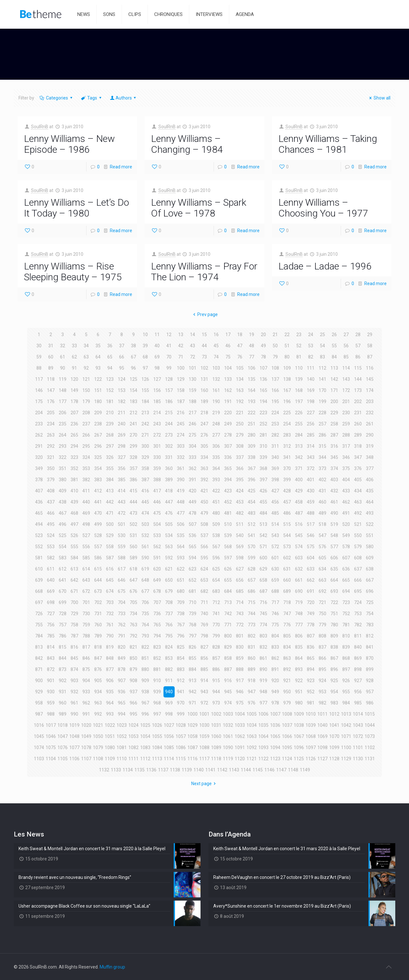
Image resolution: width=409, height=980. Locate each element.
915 (216, 681)
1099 (334, 748)
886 (216, 669)
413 (110, 491)
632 (299, 569)
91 (74, 368)
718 (287, 602)
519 (334, 524)
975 (240, 703)
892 (287, 669)
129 (181, 379)
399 (287, 480)
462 (346, 502)
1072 (358, 736)
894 (311, 669)
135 (252, 379)
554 (63, 547)
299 (133, 446)
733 (122, 614)
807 (311, 636)
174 (370, 390)
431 (322, 491)
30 (39, 346)
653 (204, 580)
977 (263, 703)
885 (204, 669)
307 (228, 446)
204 (39, 413)
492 (358, 513)
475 (157, 513)
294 (74, 446)
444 (133, 502)
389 (169, 480)
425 (252, 491)
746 (275, 614)
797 (193, 636)
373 (322, 468)
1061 (228, 736)
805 (287, 636)
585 (86, 558)
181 (110, 402)
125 (133, 379)
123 (110, 379)
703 (110, 602)
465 (39, 513)
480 (216, 513)
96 (133, 368)
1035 (263, 725)
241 (133, 424)
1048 (74, 736)
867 (334, 658)
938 (145, 692)
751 (334, 614)
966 (133, 703)
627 (240, 569)
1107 (86, 759)
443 (122, 502)
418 (169, 491)
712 (216, 602)
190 (216, 402)
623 (193, 569)
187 (181, 402)
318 (358, 446)
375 (346, 468)
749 (311, 614)
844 (63, 658)
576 (322, 547)
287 (334, 435)
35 (98, 346)
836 (311, 647)
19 (252, 335)
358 (145, 468)
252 (263, 424)
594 (193, 558)
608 (358, 558)
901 (51, 681)
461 (334, 502)
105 (240, 368)
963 (98, 703)
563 (169, 547)
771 (228, 625)
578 (346, 547)
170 (322, 390)
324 (86, 457)
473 (133, 513)
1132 (104, 770)
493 (370, 513)
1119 (228, 759)
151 (98, 390)
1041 (334, 725)
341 (287, 457)
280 (252, 435)
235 (63, 424)
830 (240, 647)
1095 (287, 748)
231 (358, 413)
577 (334, 547)
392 (204, 480)
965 (122, 703)
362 (193, 468)
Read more (121, 167)
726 (39, 614)
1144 (246, 770)
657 (252, 580)
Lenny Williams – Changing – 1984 (187, 144)
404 (346, 480)
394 (228, 480)
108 (275, 368)
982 (322, 703)
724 (358, 602)
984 (346, 703)
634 (322, 569)
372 (311, 468)
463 (358, 502)
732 (110, 614)
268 (110, 435)
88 (39, 368)
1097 (311, 748)
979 (287, 703)
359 (157, 468)
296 (98, 446)
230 (346, 413)
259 (346, 424)
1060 (216, 736)
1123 (275, 759)
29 (370, 335)
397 (263, 480)
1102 (370, 748)
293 (63, 446)
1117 (204, 759)
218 (204, 413)
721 (322, 602)
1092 (252, 748)
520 (346, 524)
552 (39, 547)
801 (240, 636)
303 (181, 446)
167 (287, 390)
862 (275, 658)
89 (51, 368)
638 (370, 569)
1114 (169, 759)
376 (358, 468)
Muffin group (112, 967)
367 (252, 468)
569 (240, 547)
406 (370, 480)
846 (86, 658)
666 (358, 580)
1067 (299, 736)
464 (370, 502)
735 (145, 614)
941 (181, 692)
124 (122, 379)
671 (74, 591)
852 (157, 658)
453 (240, 502)
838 (334, 647)
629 (263, 569)
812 (370, 636)
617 (122, 569)
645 (110, 580)
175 (39, 402)
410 (74, 491)
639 (39, 580)
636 (346, 569)
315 (322, 446)
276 (204, 435)
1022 (110, 725)
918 (252, 681)
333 (193, 457)
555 (74, 547)
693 (334, 591)
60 (51, 357)
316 (334, 446)
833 (275, 647)
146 (39, 390)
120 (74, 379)
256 (311, 424)
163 (240, 390)
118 (51, 379)
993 (110, 714)
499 (98, 524)
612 (63, 569)
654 (216, 580)
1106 (74, 759)
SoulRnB (40, 127)
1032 (228, 725)
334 (204, 457)
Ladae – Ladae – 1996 (325, 266)
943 (204, 692)
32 (63, 346)
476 (169, 513)
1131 (370, 759)
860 (252, 658)
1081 (122, 748)
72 (193, 357)
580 (370, 547)
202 (358, 402)
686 (252, 591)
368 (263, 468)
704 (122, 602)
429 (299, 491)
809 (334, 636)
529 (110, 535)
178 (74, 402)
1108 (98, 759)
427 (275, 491)
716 (263, 602)
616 (110, 569)
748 (299, 614)
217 (193, 413)
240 (122, 424)
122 (98, 379)
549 (346, 535)
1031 (216, 725)
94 (110, 368)
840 (358, 647)
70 (169, 357)
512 (252, 524)
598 (240, 558)
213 (145, 413)
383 (98, 480)
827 (204, 647)
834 (287, 647)
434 (358, 491)
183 (133, 402)
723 (346, 602)
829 (228, 647)
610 (39, 569)
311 (275, 446)
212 (133, 413)
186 (169, 402)
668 (39, 591)
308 (240, 446)
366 (240, 468)
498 (86, 524)
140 (311, 379)
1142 (222, 770)
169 (311, 390)
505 (169, 524)
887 (228, 669)
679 (169, 591)
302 (169, 446)
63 (86, 357)
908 (133, 681)
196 (287, 402)
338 (252, 457)
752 (346, 614)
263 (51, 435)
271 (145, 435)
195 (275, 402)
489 (322, 513)
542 (263, 535)
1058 (193, 736)
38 (133, 346)
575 (311, 547)
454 (252, 502)
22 (287, 335)
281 (263, 435)
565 (193, 547)
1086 (181, 748)
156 (157, 390)
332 (181, 457)
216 (181, 413)
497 (74, 524)
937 (133, 692)
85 (346, 357)
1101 (358, 748)
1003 (228, 714)
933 (86, 692)
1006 (263, 714)
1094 (275, 748)
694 (346, 591)
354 (98, 468)
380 (63, 480)
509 (216, 524)
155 (145, 390)
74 (216, 357)
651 (181, 580)
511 (240, 524)
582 (51, 558)
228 (322, 413)
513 (263, 524)
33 (74, 346)
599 (252, 558)
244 (169, 424)
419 (181, 491)
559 (122, 547)
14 (193, 335)
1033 (240, 725)
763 (133, 625)
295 (86, 446)
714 (240, 602)
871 (39, 669)
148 (63, 390)
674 (110, 591)
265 (74, 435)
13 (181, 335)
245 (181, 424)
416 (145, 491)
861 (263, 658)
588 (122, 558)
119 (63, 379)
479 (204, 513)
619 (145, 569)
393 (216, 480)
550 (358, 535)
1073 (370, 736)
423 (228, 491)
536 (193, 535)
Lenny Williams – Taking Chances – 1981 (328, 144)
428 (287, 491)
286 (322, 435)
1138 (175, 770)
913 (193, 681)
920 (275, 681)
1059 (204, 736)
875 (86, 669)
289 (358, 435)
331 (169, 457)
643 (86, 580)
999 (181, 714)
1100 (346, 748)
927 (358, 681)
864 (299, 658)
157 (169, 390)
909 (145, 681)
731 (98, 614)
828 (216, 647)
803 (263, 636)
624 (204, 569)
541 (252, 535)
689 (287, 591)
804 (275, 636)
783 (370, 625)
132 (216, 379)
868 (346, 658)
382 (86, 480)
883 (181, 669)
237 (86, 424)
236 (74, 424)
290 (370, 435)
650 (169, 580)
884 (193, 669)
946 (240, 692)
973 (216, 703)
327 (122, 457)
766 (169, 625)
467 (63, 513)
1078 (86, 748)
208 (86, 413)
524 (51, 535)
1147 (281, 770)
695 (358, 591)
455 (263, 502)
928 (370, 681)
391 (193, 480)
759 (86, 625)
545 (299, 535)
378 (39, 480)
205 (51, 413)
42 (181, 346)
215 (169, 413)
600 (263, 558)
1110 (122, 759)
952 (311, 692)
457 (287, 502)
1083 (145, 748)
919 (263, 681)
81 (299, 357)
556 (86, 547)
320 (39, 457)
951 (299, 692)
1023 (122, 725)
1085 (169, 748)
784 (39, 636)
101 (193, 368)
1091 (240, 748)
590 (145, 558)
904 (86, 681)
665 (346, 580)
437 (51, 502)
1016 (39, 725)
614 (86, 569)
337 (240, 457)
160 (204, 390)
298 (122, 446)
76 (240, 357)
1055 (157, 736)
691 (311, 591)
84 (334, 357)
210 (110, 413)
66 (122, 357)
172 (346, 390)
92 (86, 368)
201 (346, 402)
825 (181, 647)
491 (346, 513)
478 (193, 513)
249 (228, 424)
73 (204, 357)
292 (51, 446)
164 (252, 390)
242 (145, 424)
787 (74, 636)
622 (181, 569)
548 (334, 535)
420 (193, 491)
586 (98, 558)
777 (299, 625)
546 (311, 535)
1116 (193, 759)
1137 (163, 770)
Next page (205, 784)
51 (287, 346)
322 (63, 457)
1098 (322, 748)
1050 (98, 736)
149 (74, 390)
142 (334, 379)
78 (263, 357)
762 (122, 625)
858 (228, 658)
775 (275, 625)
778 (311, 625)
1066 (287, 736)
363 (204, 468)
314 (311, 446)
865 (311, 658)
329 (145, 457)
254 (287, 424)
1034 (252, 725)
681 (193, 591)
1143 (234, 770)
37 (122, 346)
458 (299, 502)
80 (287, 357)
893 (299, 669)
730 (86, 614)
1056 (169, 736)
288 (346, 435)
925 (334, 681)
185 (157, 402)
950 (287, 692)
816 (74, 647)
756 (51, 625)
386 (133, 480)
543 (275, 535)
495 (51, 524)
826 (193, 647)
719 (299, 602)
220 (228, 413)
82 (311, 357)
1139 (187, 770)
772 (240, 625)
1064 (263, 736)
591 (157, 558)
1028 (181, 725)
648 (145, 580)
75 (228, 357)
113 (334, 368)
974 (228, 703)
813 (39, 647)
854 (181, 658)
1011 (322, 714)
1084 (157, 748)
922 (299, 681)
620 (157, 569)
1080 (110, 748)
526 (74, 535)
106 (252, 368)
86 (358, 357)
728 (63, 614)
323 (74, 457)
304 (193, 446)
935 (110, 692)
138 (287, 379)
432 (334, 491)
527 (86, 535)
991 (86, 714)
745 (263, 614)
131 (204, 379)
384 (110, 480)
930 (51, 692)
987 (39, 714)
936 (122, 692)
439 (74, 502)
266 (86, 435)
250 (240, 424)
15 (204, 335)
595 (204, 558)
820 (122, 647)
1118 (216, 759)
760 (98, 625)
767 (181, 625)
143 (346, 379)
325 (98, 457)
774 (263, 625)
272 (157, 435)
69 (157, 357)
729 (74, 614)
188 (193, 402)
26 (334, 335)
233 (39, 424)
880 (145, 669)
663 (322, 580)
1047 (63, 736)
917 (240, 681)
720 (311, 602)
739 (193, 614)
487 (299, 513)
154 (133, 390)
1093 (263, 748)
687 (263, 591)
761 (110, 625)
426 (263, 491)
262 (39, 435)
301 (157, 446)
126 (145, 379)
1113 (157, 759)
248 (216, 424)
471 (110, 513)
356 (122, 468)
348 (370, 457)
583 (63, 558)
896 (334, 669)
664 (334, 580)
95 (122, 368)
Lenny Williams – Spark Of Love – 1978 (199, 208)
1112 (145, 759)
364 (216, 468)
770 (216, 625)
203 (370, 402)
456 (275, 502)
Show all (379, 98)
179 (86, 402)
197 (299, 402)
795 (169, 636)
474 (145, 513)
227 (311, 413)
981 (311, 703)
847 (98, 658)
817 (86, 647)
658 (263, 580)
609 (370, 558)
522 (370, 524)
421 (204, 491)
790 (110, 636)
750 (322, 614)
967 (145, 703)
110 (299, 368)
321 (51, 457)
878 (122, 669)
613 (74, 569)
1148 (293, 770)
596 (216, 558)
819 (110, 647)
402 (322, 480)
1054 (145, 736)
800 (228, 636)
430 (311, 491)
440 (86, 502)
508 (204, 524)
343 (311, 457)
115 (358, 368)
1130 (358, 759)
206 (63, 413)
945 (228, 692)
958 (39, 703)
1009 (299, 714)
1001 (204, 714)
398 (275, 480)
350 (51, 468)
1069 (322, 736)
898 (358, 669)
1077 (74, 748)
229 (334, 413)
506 (181, 524)
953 (322, 692)
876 (98, 669)
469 (86, 513)
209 (98, 413)
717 (275, 602)
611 (51, 569)
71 (181, 357)
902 (63, 681)
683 (216, 591)
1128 (334, 759)
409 (63, 491)
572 (275, 547)
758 (74, 625)
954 (334, 692)
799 (216, 636)
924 (322, 681)
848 (110, 658)
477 (181, 513)
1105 (63, 759)
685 (240, 591)
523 (39, 535)
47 (240, 346)
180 (98, 402)
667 (370, 580)
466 (51, 513)
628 (252, 569)
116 (370, 368)
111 (311, 368)
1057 (181, 736)
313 (299, 446)
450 (204, 502)
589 (133, 558)
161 (216, 390)
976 (252, 703)
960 (63, 703)
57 (358, 346)
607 (346, 558)
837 (322, 647)
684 (228, 591)
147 (51, 390)
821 (133, 647)
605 (322, 558)
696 (370, 591)
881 (157, 669)
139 (299, 379)
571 (263, 547)
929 (39, 692)
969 (169, 703)
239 (110, 424)
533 (157, 535)
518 (322, 524)
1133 (116, 770)
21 (275, 335)
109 (287, 368)
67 (133, 357)
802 (252, 636)
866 (322, 658)
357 (133, 468)
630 (275, 569)
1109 (110, 759)
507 (193, 524)
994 (122, 714)
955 (346, 692)
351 (63, 468)
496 (63, 524)
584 (74, 558)
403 (334, 480)
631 (287, 569)
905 (98, 681)
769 (204, 625)
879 (133, 669)
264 (63, 435)
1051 (110, 736)
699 (63, 602)
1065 (275, 736)
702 (98, 602)
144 (358, 379)
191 (228, 402)
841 (370, 647)
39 (145, 346)
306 (216, 446)
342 (299, 457)
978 (275, 703)
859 (240, 658)
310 (263, 446)
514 (275, 524)
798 (204, 636)
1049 (86, 736)
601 (275, 558)
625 (216, 569)
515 (287, 524)
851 (145, 658)
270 (133, 435)
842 (39, 658)
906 (110, 681)
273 (169, 435)
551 (370, 535)
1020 (86, 725)
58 (370, 346)
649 (157, 580)
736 (157, 614)
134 (240, 379)
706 (145, 602)
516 (299, 524)
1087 (193, 748)
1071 (346, 736)
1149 (305, 770)
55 (334, 346)
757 (63, 625)
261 (370, 424)
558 (110, 547)
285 (311, 435)
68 (145, 357)
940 (169, 692)
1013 (346, 714)
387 (145, 480)
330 (157, 457)
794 (157, 636)
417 (157, 491)
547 (322, 535)
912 (181, 681)
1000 (193, 714)
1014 (358, 714)
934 (98, 692)
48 (252, 346)
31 (51, 346)
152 (110, 390)
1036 (275, 725)
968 (157, 703)
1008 (287, 714)
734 (133, 614)
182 (122, 402)
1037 (287, 725)
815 (63, 647)
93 (98, 368)
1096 (299, 748)
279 (240, 435)
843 (51, 658)
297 (110, 446)
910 (157, 681)
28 (358, 335)
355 (110, 468)
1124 (287, 759)
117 (39, 379)
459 (311, 502)
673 (98, 591)
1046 (51, 736)
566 (204, 547)
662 (311, 580)
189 (204, 402)
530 (122, 535)
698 (51, 602)
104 (228, 368)
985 (358, 703)
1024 (133, 725)
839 (346, 647)
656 (240, 580)
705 (133, 602)
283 (287, 435)
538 (216, 535)
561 (145, 547)
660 (287, 580)
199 (322, 402)
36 (110, 346)
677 (145, 591)
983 (334, 703)
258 (334, 424)
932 (74, 692)
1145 (258, 770)
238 (98, 424)
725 (370, 602)
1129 (346, 759)
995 (133, 714)
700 (74, 602)
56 (346, 346)
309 (252, 446)
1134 (128, 770)
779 (322, 625)
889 (252, 669)
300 (145, 446)
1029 (193, 725)
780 (334, 625)
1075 (51, 748)
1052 (122, 736)
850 (133, 658)
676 (133, 591)
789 (98, 636)
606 (334, 558)
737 (169, 614)
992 (98, 714)
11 (157, 335)
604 (311, 558)
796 (181, 636)
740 (204, 614)
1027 (169, 725)
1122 (263, 759)
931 (63, 692)
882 (169, 669)
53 (311, 346)
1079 (98, 748)
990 (74, 714)
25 (322, 335)
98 (157, 368)
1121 (252, 759)
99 (169, 368)
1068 (311, 736)
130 (193, 379)
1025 (145, 725)
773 (252, 625)
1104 (51, 759)
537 (204, 535)
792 (133, 636)
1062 (240, 736)
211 (122, 413)
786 (63, 636)
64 (98, 357)
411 (86, 491)
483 (252, 513)
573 (287, 547)
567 (216, 547)
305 (204, 446)
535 (181, 535)
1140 (199, 770)
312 (287, 446)
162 (228, 390)
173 (358, 390)
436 (39, 502)
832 (263, 647)
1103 (39, 759)
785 (51, 636)
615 (98, 569)
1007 (275, 714)
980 (299, 703)
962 (86, 703)
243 (157, 424)
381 (74, 480)
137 (275, 379)
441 (98, 502)
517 (311, 524)
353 (86, 468)
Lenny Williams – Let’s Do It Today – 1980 (76, 208)
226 (299, 413)
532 (145, 535)
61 (63, 357)
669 (51, 591)
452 (228, 502)
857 (216, 658)
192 (240, 402)
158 (181, 390)
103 (216, 368)
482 (240, 513)
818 (98, 647)
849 (122, 658)
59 (39, 357)
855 (193, 658)
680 (181, 591)
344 (322, 457)
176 (51, 402)
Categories (57, 98)
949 (275, 692)
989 (63, 714)
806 (299, 636)
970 (181, 703)
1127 (322, 759)
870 (370, 658)
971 (193, 703)
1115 (181, 759)
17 (228, 335)
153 (122, 390)
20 (263, 335)
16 (216, 335)
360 (169, 468)
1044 (370, 725)
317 (346, 446)
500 (110, 524)
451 (216, 502)
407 (39, 491)
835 (299, 647)
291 (39, 446)
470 (98, 513)
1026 (157, 725)
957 (370, 692)
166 (275, 390)
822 (145, 647)
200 (334, 402)
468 (74, 513)
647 (133, 580)
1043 (358, 725)
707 (157, 602)
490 (334, 513)
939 (157, 692)
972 (204, 703)
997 (157, 714)
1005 (252, 714)
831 (252, 647)
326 (110, 457)
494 (39, 524)
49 (263, 346)
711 (204, 602)
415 (133, 491)
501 (122, 524)
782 (358, 625)
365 (228, 468)
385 (122, 480)
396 (252, 480)
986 (370, 703)
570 (252, 547)
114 (346, 368)
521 (358, 524)
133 (228, 379)
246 (193, 424)
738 (181, 614)
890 (263, 669)
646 (122, 580)
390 (181, 480)
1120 (240, 759)
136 (263, 379)
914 (204, 681)
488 (311, 513)
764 (145, 625)
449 (193, 502)
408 (51, 491)
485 (275, 513)
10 (145, 335)
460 (322, 502)
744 (252, 614)
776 (287, 625)
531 (133, 535)
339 (263, 457)
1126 (311, 759)
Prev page (205, 314)
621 (169, 569)
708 (169, 602)
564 (181, 547)
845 (74, 658)
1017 (51, 725)
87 (370, 357)
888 (240, 669)
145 (370, 379)
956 (358, 692)
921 (287, 681)
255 (299, 424)
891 (275, 669)
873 (63, 669)
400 (299, 480)
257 (322, 424)
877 (110, 669)
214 (157, 413)
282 (275, 435)
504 (157, 524)
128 (169, 379)
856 (204, 658)
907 (122, 681)
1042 (346, 725)
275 (193, 435)
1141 (210, 770)
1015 (370, 714)
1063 (252, 736)
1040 (322, 725)
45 (216, 346)
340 (275, 457)
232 (370, 413)
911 (169, 681)
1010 (311, 714)
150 (86, 390)
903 (74, 681)
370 (287, 468)
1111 (133, 759)
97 (145, 368)
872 (51, 669)
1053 (133, 736)
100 (181, 368)
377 (370, 468)
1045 (39, 736)
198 (311, 402)
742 (228, 614)
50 (275, 346)
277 (216, 435)
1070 (334, 736)
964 (110, 703)
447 (169, 502)
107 (263, 368)
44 (204, 346)
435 (370, 491)
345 (334, 457)
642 (74, 580)
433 (346, 491)
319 (370, 446)
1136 (151, 770)
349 (39, 468)
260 (358, 424)
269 (122, 435)
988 (51, 714)
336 (228, 457)
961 (74, 703)
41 (169, 346)
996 (145, 714)
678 (157, 591)
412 (98, 491)
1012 (334, 714)
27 (346, 335)
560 (133, 547)
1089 (216, 748)
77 (252, 357)
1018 (63, 725)
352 (74, 468)
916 (228, 681)
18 (240, 335)
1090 (228, 748)
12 (169, 335)
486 (287, 513)
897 (346, 669)
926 (346, 681)
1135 (140, 770)
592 (169, 558)
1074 (39, 748)
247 (204, 424)
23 (299, 335)
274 (181, 435)
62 (74, 357)
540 (240, 535)
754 (370, 614)
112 (322, 368)
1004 (240, 714)
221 (240, 413)
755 (39, 625)
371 (299, 468)
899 (370, 669)
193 (252, 402)
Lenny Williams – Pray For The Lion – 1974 (204, 272)
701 (86, 602)
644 (98, 580)
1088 (204, 748)
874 (74, 669)
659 (275, 580)
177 (63, 402)
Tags (92, 98)
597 (228, 558)
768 (193, 625)
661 (299, 580)
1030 (204, 725)
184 (145, 402)
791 (122, 636)
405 (358, 480)
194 (263, 402)
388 (157, 480)
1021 (98, 725)
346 (346, 457)
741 (216, 614)
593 (181, 558)
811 (358, 636)
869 (358, 658)
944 (216, 692)
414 (122, 491)
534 (169, 535)
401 (311, 480)
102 (204, 368)
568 (228, 547)
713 (228, 602)
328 (133, 457)
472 (122, 513)
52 (299, 346)
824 (169, 647)
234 (51, 424)
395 (240, 480)
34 (86, 346)
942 (193, 692)
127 (157, 379)
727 (51, 614)
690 (299, 591)
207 (74, 413)
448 (181, 502)
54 (322, 346)
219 (216, 413)
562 (157, 547)
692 (322, 591)
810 (346, 636)
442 (110, 502)
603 (299, 558)
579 (358, 547)
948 (263, 692)
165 (263, 390)
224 (275, 413)
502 (133, 524)
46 (228, 346)
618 (133, 569)
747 (287, 614)
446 (157, 502)
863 (287, 658)
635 (334, 569)
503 (145, 524)
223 (263, 413)
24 (311, 335)
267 (98, 435)
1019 (74, 725)
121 (86, 379)
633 (311, 569)
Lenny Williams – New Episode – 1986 (69, 144)
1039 (311, 725)
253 (275, 424)
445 (145, 502)
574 (299, 547)
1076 (63, 748)
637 (358, 569)
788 (86, 636)
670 (63, 591)
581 (39, 558)
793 (145, 636)
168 (299, 390)
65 (110, 357)
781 (346, 625)
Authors (124, 98)
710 (193, 602)
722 (334, 602)
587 (110, 558)
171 (334, 390)
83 (322, 357)
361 (181, 468)
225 (287, 413)
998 (169, 714)
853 (169, 658)
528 (98, 535)
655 (228, 580)
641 (63, 580)
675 (122, 591)
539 (228, 535)
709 (181, 602)
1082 (133, 748)
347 (358, 457)
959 (51, 703)
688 (275, 591)
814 (51, 647)
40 (157, 346)
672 (86, 591)
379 (51, 480)
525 (63, 535)
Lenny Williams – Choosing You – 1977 (323, 208)
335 (216, 457)
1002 (216, 714)
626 (228, 569)
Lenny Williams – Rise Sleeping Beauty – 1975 (73, 272)
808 (322, 636)
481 (228, 513)
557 (98, 547)
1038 (299, 725)
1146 (269, 770)
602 (287, 558)
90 (63, 368)
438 (63, 502)
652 (193, 580)
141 (322, 379)
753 (358, 614)
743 (240, 614)
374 (334, 468)
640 (51, 580)
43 (193, 346)
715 (252, 602)
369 (275, 468)
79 (275, 357)
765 (157, 625)
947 (252, 692)
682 (204, 591)
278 (228, 435)
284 (299, 435)
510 (228, 524)
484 (263, 513)
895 (322, 669)
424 (240, 491)
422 (216, 491)
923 (311, 681)
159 (193, 390)
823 (157, 647)
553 (51, 547)
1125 (299, 759)
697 (39, 602)
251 (252, 424)
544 (287, 535)
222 (252, 413)
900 (39, 681)
